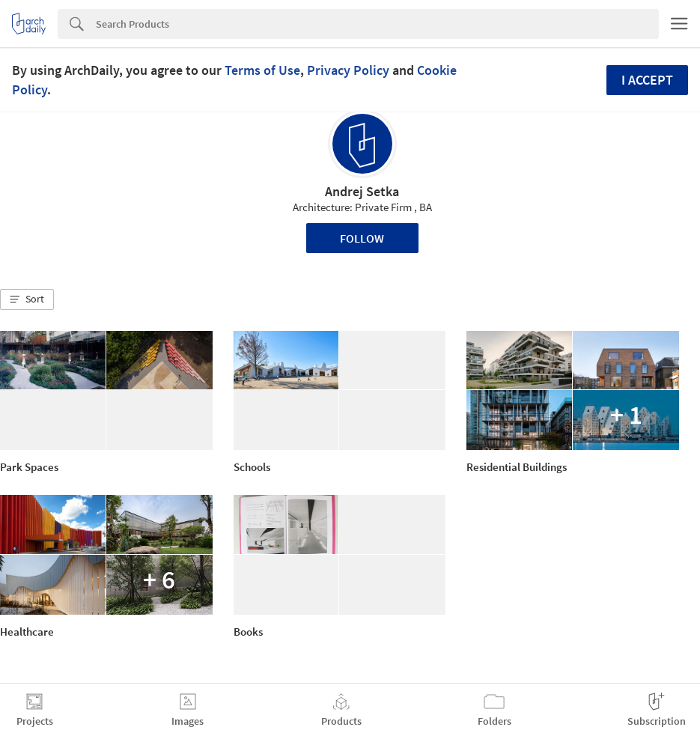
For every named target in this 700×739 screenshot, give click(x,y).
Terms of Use (262, 70)
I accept (647, 80)
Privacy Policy (348, 70)
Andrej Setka (362, 191)
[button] (27, 299)
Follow (362, 238)
